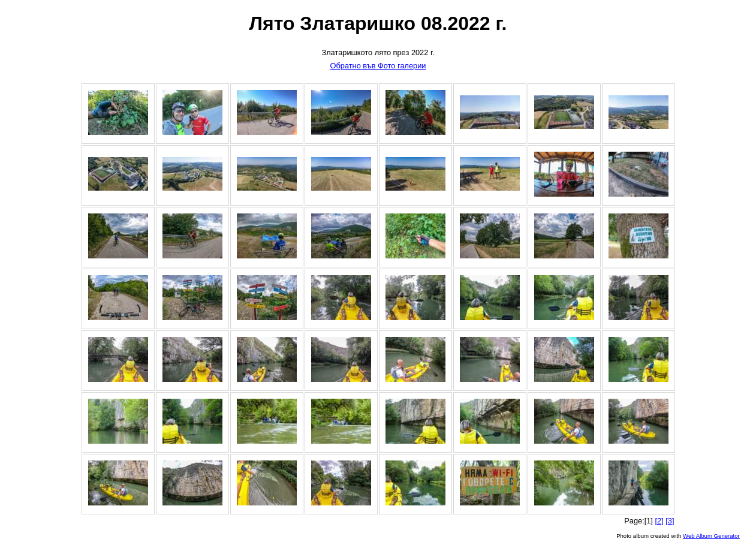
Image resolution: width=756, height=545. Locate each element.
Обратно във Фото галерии (378, 66)
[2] (659, 521)
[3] (670, 521)
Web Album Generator (711, 536)
